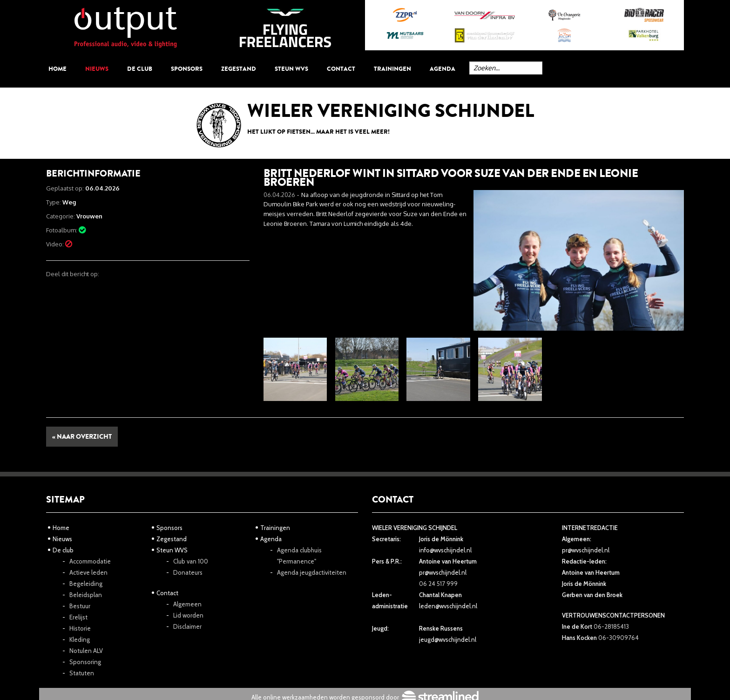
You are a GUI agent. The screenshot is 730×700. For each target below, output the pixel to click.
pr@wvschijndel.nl (443, 572)
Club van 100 (191, 561)
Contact (341, 69)
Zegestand (239, 69)
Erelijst (78, 617)
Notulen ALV (86, 651)
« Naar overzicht (82, 437)
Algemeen (187, 604)
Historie (80, 628)
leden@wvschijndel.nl (448, 606)
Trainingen (392, 69)
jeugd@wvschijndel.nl (448, 639)
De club (140, 69)
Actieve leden (88, 572)
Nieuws (97, 69)
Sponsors (187, 69)
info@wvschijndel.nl (445, 550)
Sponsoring (85, 662)
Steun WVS (291, 69)
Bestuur (80, 606)
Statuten (82, 673)
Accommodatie (90, 561)
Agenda (443, 69)
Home (57, 69)
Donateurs (188, 572)
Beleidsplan (86, 595)
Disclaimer (187, 626)
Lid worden (188, 615)
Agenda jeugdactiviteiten (312, 572)
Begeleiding (86, 584)
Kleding (80, 639)
